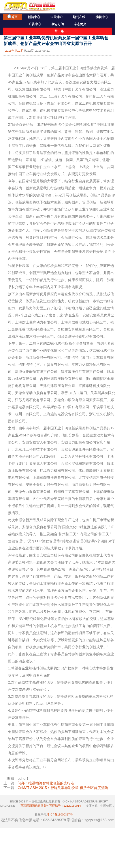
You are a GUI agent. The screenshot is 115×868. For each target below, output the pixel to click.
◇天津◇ (57, 17)
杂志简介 (80, 24)
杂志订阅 (58, 24)
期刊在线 (79, 17)
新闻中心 (34, 17)
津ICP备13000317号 (60, 814)
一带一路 (58, 31)
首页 (12, 16)
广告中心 (35, 24)
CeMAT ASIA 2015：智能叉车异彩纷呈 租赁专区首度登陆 (63, 788)
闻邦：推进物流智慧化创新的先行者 (46, 783)
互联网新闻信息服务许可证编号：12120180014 (51, 806)
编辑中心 (102, 17)
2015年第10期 (14, 51)
